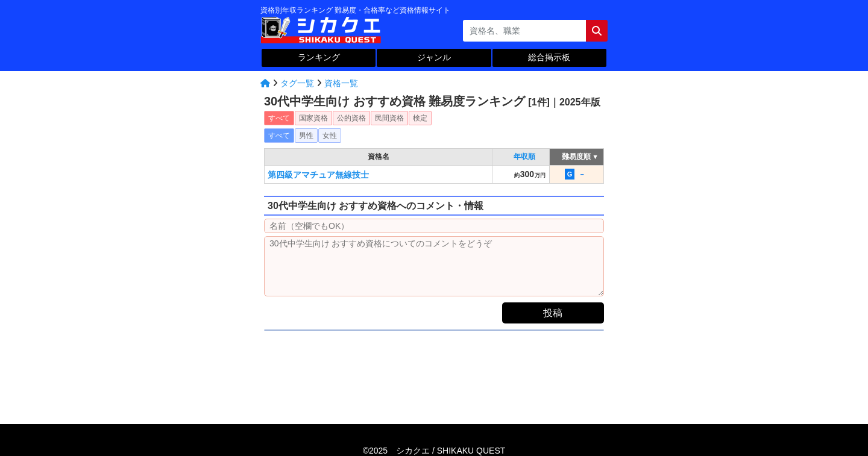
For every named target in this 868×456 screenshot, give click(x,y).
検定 (420, 118)
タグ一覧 (297, 83)
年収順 (524, 157)
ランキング (319, 57)
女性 (330, 136)
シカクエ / (451, 451)
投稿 (553, 313)
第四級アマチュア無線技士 (318, 175)
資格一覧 (341, 83)
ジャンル (434, 57)
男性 (306, 136)
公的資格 (351, 118)
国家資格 (313, 118)
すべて (279, 118)
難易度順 (577, 157)
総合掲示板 (549, 57)
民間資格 (389, 118)
